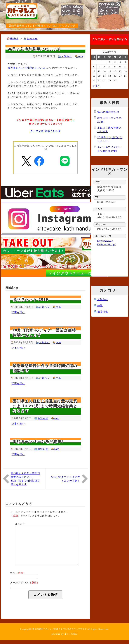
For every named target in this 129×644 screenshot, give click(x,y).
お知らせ (32, 39)
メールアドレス (25, 583)
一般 (100, 306)
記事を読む (18, 312)
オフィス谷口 (71, 634)
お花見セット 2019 (30, 299)
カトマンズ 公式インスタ (45, 131)
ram (81, 56)
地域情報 (103, 312)
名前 (18, 573)
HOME (14, 39)
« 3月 (97, 86)
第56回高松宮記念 (108, 112)
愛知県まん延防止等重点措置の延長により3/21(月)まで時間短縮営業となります (45, 406)
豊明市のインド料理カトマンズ (27, 68)
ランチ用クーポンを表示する (110, 39)
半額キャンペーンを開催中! (38, 441)
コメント (20, 524)
